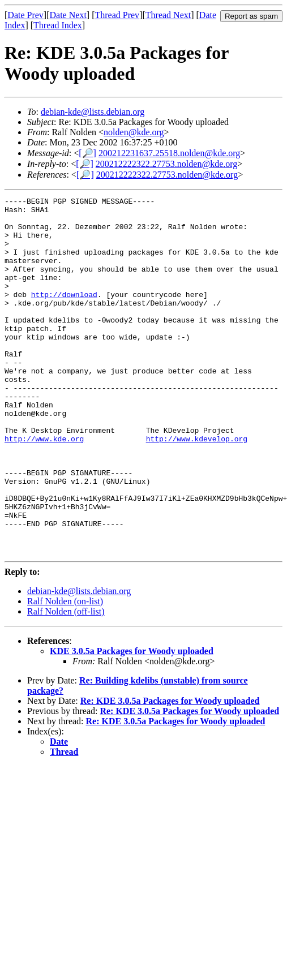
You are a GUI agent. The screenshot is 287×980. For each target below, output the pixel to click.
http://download (64, 315)
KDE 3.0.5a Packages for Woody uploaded (132, 722)
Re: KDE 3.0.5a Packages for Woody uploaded (170, 772)
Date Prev (25, 15)
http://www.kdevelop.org (197, 488)
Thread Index (58, 25)
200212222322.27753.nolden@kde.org (166, 164)
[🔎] (87, 153)
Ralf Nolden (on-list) (65, 672)
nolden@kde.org (134, 132)
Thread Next (168, 15)
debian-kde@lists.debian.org (93, 112)
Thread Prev (117, 15)
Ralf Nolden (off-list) (66, 683)
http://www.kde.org (44, 488)
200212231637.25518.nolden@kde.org (169, 153)
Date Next (68, 15)
